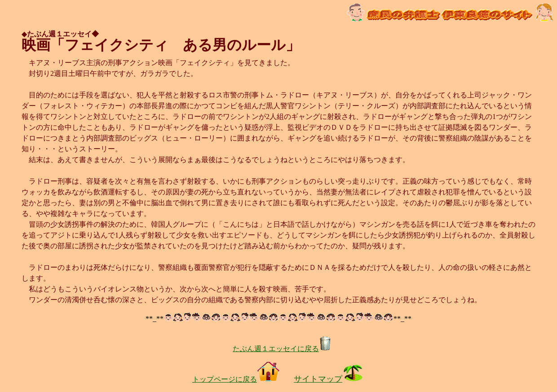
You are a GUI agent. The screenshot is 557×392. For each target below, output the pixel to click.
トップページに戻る (236, 379)
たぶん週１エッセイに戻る (282, 349)
